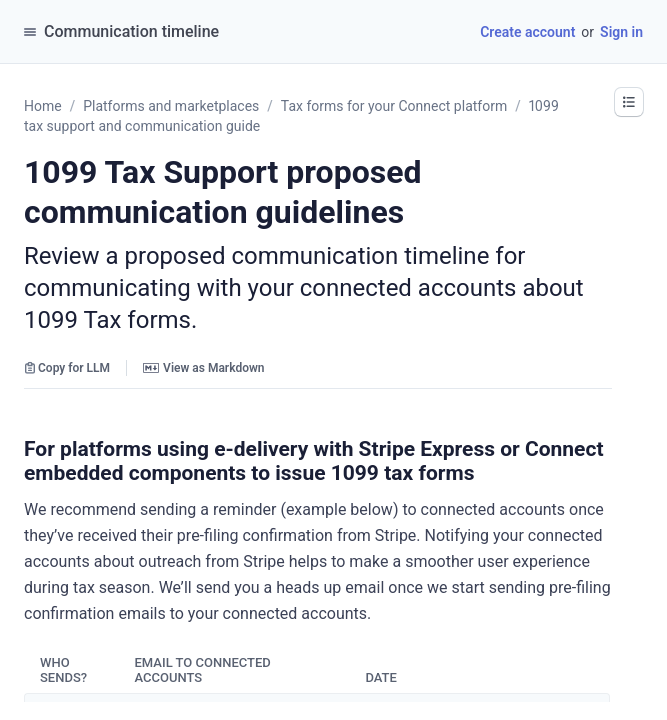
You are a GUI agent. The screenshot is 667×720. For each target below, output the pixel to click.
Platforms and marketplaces (171, 106)
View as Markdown (203, 368)
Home (43, 106)
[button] (629, 102)
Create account (527, 32)
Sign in (621, 32)
